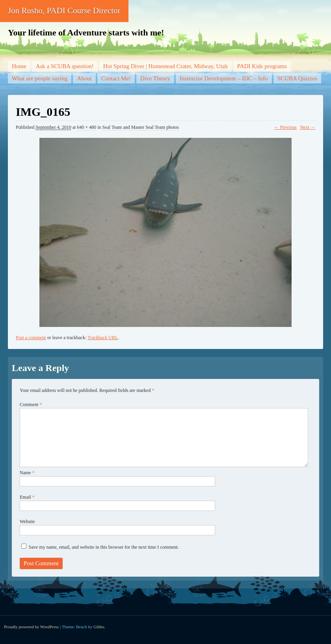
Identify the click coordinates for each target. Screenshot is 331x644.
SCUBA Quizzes (297, 78)
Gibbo (99, 627)
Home (19, 66)
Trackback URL (103, 338)
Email (27, 497)
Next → (308, 127)
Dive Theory (155, 78)
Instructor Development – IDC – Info (224, 78)
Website (27, 522)
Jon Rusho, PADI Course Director (64, 11)
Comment (31, 405)
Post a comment (31, 338)
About (84, 78)
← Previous (285, 127)
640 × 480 (86, 127)
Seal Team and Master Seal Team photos (140, 127)
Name (27, 473)
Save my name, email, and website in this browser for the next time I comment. (104, 547)
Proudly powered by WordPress (31, 627)
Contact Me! (116, 78)
